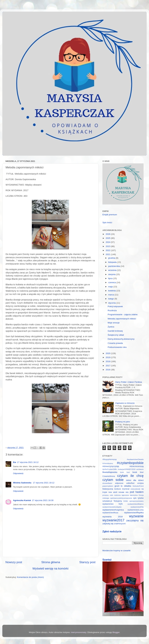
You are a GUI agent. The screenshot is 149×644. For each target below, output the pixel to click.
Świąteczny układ (116, 335)
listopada (113, 262)
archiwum (140, 469)
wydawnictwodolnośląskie (112, 507)
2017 (108, 366)
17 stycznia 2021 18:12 (44, 483)
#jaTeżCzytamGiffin (110, 469)
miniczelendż (135, 489)
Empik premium (110, 215)
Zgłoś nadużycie (112, 531)
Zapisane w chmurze (125, 403)
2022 (108, 250)
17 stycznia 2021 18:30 (43, 500)
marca (111, 295)
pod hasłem (137, 492)
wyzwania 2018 (113, 517)
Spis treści (107, 222)
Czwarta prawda (115, 343)
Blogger (116, 632)
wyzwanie (136, 516)
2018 (108, 361)
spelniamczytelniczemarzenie (121, 498)
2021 (108, 254)
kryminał (126, 489)
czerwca (112, 282)
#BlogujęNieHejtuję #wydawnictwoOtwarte (123, 459)
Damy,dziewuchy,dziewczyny (121, 339)
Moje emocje (114, 323)
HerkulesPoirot (138, 486)
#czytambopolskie (130, 463)
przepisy (106, 495)
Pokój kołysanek (115, 306)
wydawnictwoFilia (137, 507)
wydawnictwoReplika (134, 513)
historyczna (108, 489)
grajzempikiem (108, 486)
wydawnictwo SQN (113, 504)
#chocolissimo (108, 463)
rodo (111, 495)
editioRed (130, 483)
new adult (113, 492)
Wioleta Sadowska (22, 483)
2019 (108, 357)
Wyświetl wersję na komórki (50, 568)
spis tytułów (138, 498)
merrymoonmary (79, 632)
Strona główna (51, 562)
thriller (126, 501)
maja (111, 287)
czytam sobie (113, 480)
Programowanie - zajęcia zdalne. (123, 314)
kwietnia (112, 291)
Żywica (111, 327)
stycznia (112, 303)
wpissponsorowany (137, 501)
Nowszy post (14, 562)
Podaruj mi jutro (123, 422)
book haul (125, 472)
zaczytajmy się (135, 520)
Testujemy (118, 501)
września (113, 270)
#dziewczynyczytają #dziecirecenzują (123, 466)
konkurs (118, 489)
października (114, 266)
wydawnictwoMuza (110, 513)
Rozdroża (112, 310)
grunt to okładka (123, 486)
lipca (111, 278)
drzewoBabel (107, 483)
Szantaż (107, 560)
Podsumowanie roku (117, 347)
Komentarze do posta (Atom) (30, 577)
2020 (108, 353)
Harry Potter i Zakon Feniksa (129, 382)
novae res (124, 492)
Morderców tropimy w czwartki (116, 551)
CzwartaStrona (109, 476)
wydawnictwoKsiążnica (113, 510)
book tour (138, 472)
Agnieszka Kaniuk (22, 500)
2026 (108, 234)
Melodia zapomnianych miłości (122, 319)
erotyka (140, 483)
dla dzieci (138, 480)
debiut (129, 480)
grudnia (112, 258)
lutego (111, 299)
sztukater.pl (107, 501)
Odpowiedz (18, 473)
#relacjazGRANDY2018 (127, 469)
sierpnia (112, 274)
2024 (108, 242)
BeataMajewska (110, 472)
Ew (15, 462)
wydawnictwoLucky (136, 510)
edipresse (119, 483)
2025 (108, 238)
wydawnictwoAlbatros (136, 504)
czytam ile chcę (130, 476)
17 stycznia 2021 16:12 (28, 462)
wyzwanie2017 (113, 520)
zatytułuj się (108, 524)
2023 (108, 246)
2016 (108, 370)
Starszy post (87, 562)
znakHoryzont (120, 524)
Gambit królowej (115, 331)
